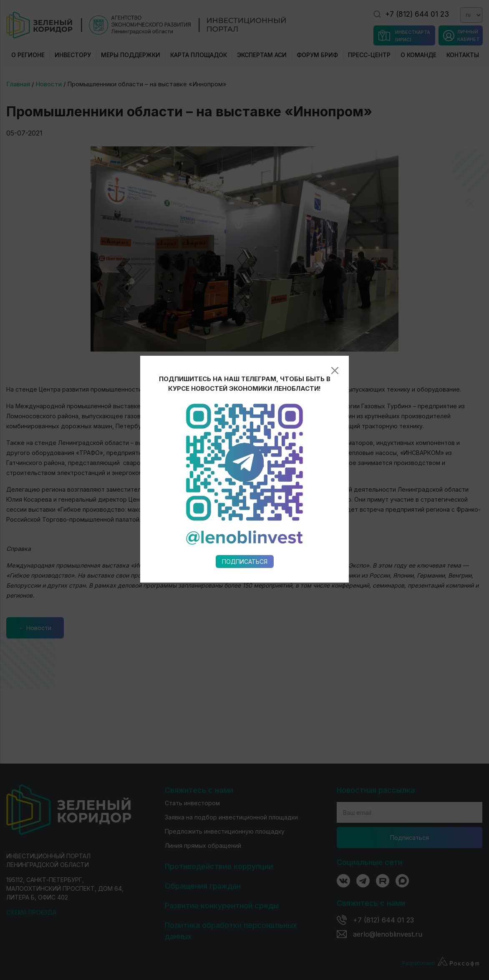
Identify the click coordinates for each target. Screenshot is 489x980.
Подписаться (245, 464)
